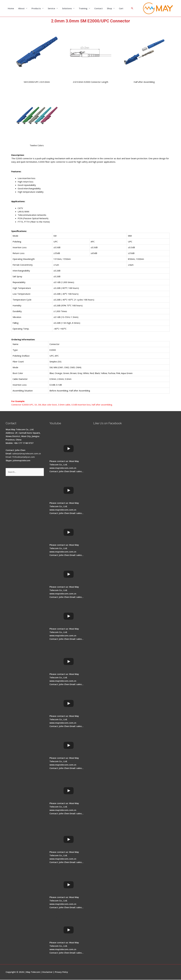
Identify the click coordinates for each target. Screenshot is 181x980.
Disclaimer (48, 972)
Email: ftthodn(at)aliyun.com (21, 457)
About (21, 8)
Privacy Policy (62, 972)
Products (36, 8)
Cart (121, 8)
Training (83, 8)
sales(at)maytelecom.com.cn (27, 454)
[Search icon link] (132, 8)
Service (51, 8)
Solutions (67, 8)
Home (11, 8)
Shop (109, 8)
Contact (98, 8)
